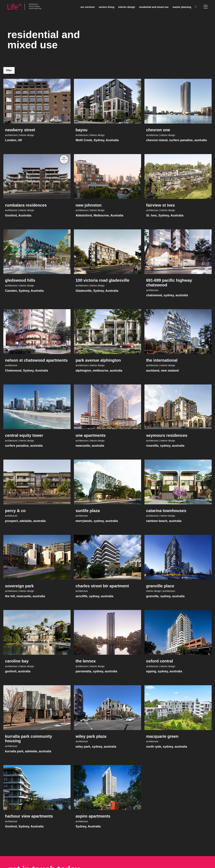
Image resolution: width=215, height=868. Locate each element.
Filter (9, 70)
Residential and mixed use (154, 7)
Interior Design (127, 7)
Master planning (182, 7)
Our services (88, 7)
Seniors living (107, 7)
